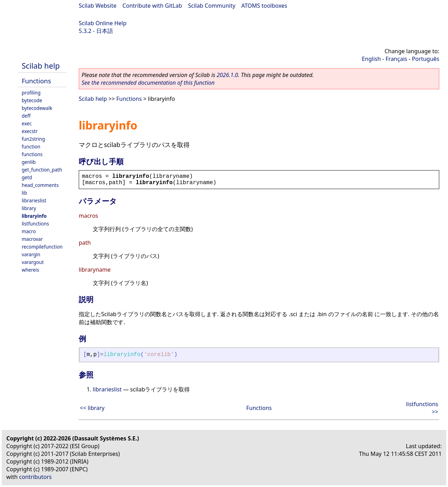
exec (27, 123)
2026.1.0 (227, 75)
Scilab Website (98, 6)
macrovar (32, 239)
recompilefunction (42, 247)
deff (26, 116)
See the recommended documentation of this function (148, 83)
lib (24, 193)
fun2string (33, 139)
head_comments (40, 185)
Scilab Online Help (103, 23)
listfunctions (35, 224)
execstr (30, 131)
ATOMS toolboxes (264, 6)
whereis (30, 270)
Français (397, 59)
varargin (31, 254)
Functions (36, 81)
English (371, 59)
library (29, 208)
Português (426, 59)
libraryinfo (34, 216)
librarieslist (34, 200)
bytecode (32, 100)
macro (29, 231)
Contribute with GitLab (152, 6)
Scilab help (41, 66)
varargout (33, 262)
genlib (29, 162)
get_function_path (42, 170)
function (31, 147)
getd (27, 177)
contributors (36, 477)
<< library (92, 408)
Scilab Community (212, 6)
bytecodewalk (37, 108)
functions (32, 154)
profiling (31, 93)
